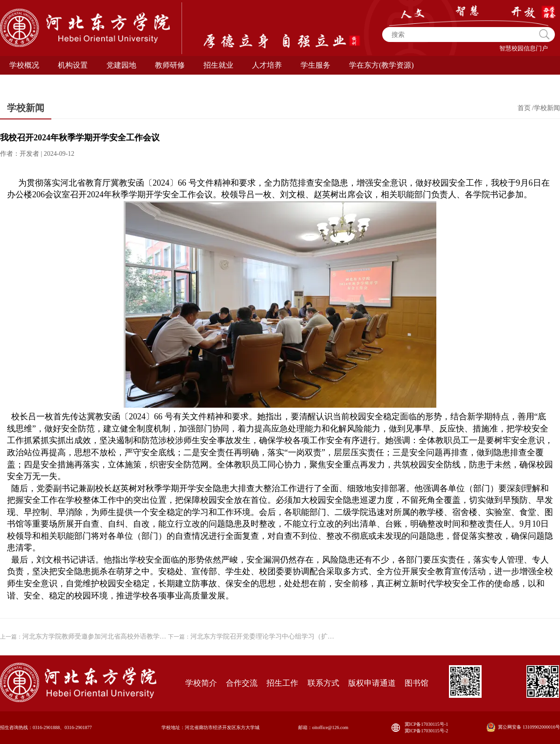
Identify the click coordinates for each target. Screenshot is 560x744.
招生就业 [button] (218, 65)
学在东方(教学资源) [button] (381, 65)
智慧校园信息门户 (524, 48)
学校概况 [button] (24, 65)
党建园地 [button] (121, 65)
